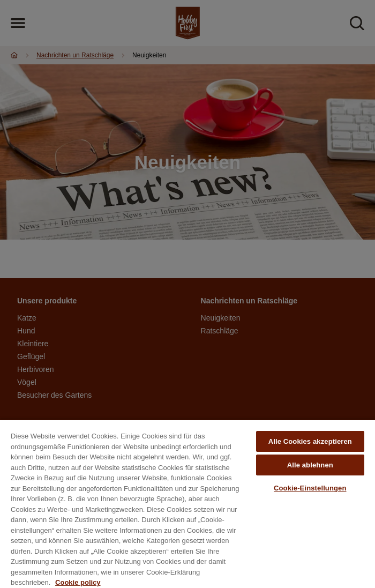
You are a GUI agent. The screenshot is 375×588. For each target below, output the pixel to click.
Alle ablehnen (310, 465)
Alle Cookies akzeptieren (310, 441)
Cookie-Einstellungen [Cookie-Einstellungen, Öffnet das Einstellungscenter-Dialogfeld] (310, 488)
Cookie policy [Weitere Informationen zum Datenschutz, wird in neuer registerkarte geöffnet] (78, 582)
